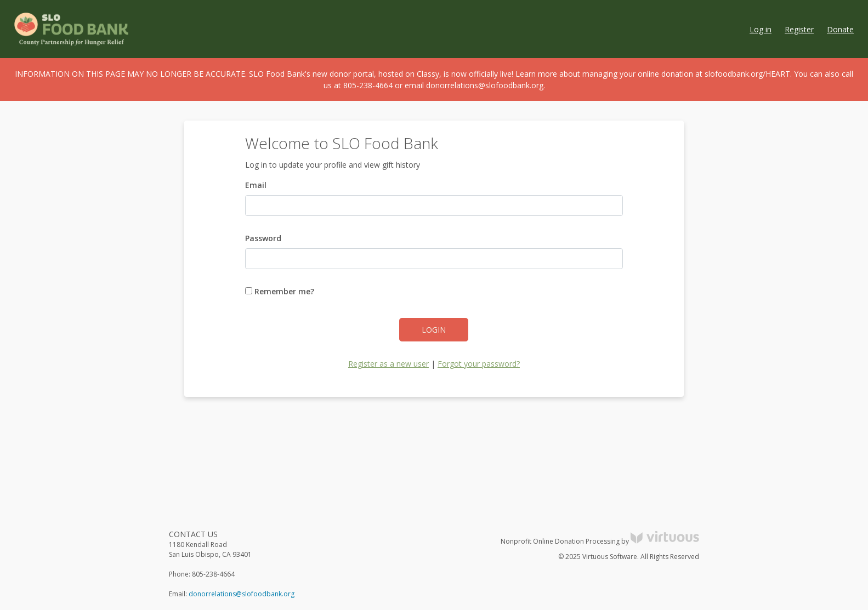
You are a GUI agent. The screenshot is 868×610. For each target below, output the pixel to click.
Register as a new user (388, 364)
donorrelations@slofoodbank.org (242, 594)
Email (256, 185)
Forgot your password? (479, 364)
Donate (840, 29)
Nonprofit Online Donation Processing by (600, 541)
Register (799, 29)
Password (263, 238)
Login (434, 330)
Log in (761, 29)
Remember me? (280, 291)
